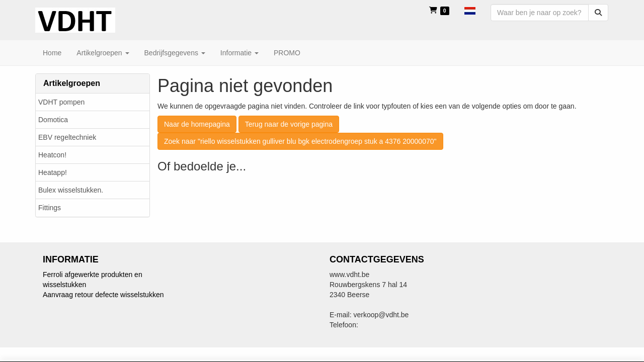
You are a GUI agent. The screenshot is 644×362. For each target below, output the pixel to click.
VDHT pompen (61, 102)
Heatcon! (52, 155)
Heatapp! (53, 172)
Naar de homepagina (197, 124)
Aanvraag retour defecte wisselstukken (103, 295)
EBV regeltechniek (67, 137)
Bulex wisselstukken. (71, 190)
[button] (470, 10)
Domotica (53, 120)
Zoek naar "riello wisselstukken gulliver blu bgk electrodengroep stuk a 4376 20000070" (300, 141)
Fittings (50, 208)
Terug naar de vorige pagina (289, 124)
